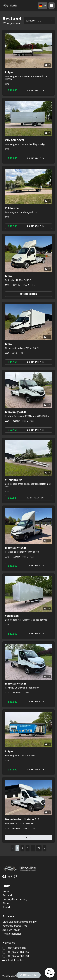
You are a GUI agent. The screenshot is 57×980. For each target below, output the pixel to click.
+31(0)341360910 (16, 948)
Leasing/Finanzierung (15, 899)
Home (6, 891)
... (33, 848)
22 (39, 848)
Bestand (7, 895)
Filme (6, 903)
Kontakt (7, 907)
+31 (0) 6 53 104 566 (17, 952)
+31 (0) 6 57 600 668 (17, 956)
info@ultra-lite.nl (16, 960)
